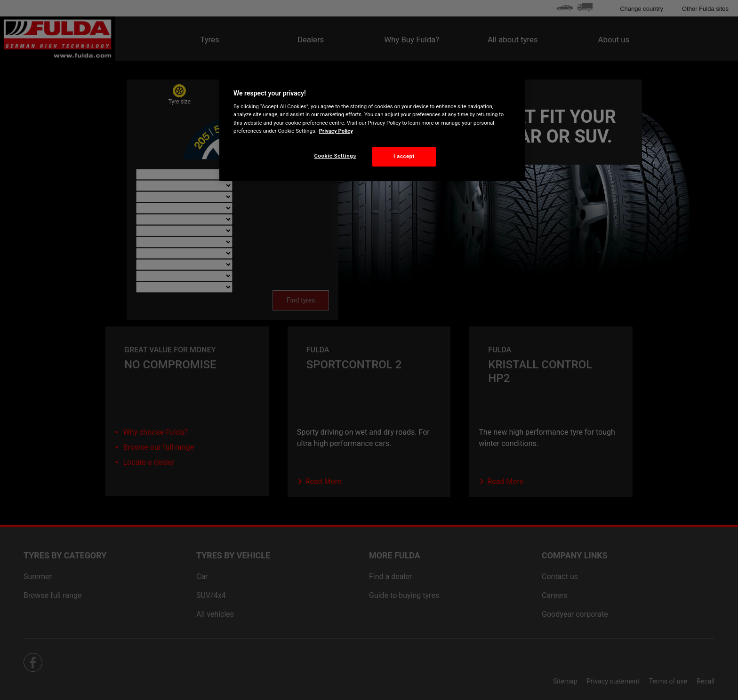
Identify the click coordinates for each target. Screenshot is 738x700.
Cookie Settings (335, 156)
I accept (404, 156)
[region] (372, 126)
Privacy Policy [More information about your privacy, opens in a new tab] (336, 131)
